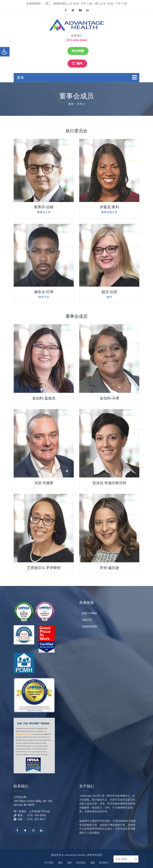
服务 (60, 863)
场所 (70, 863)
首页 (71, 104)
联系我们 (104, 863)
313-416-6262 (76, 40)
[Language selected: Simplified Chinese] (126, 859)
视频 (93, 863)
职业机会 (81, 863)
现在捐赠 (78, 51)
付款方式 (87, 620)
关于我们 (49, 863)
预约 (77, 63)
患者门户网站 (89, 613)
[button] (5, 52)
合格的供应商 (89, 626)
